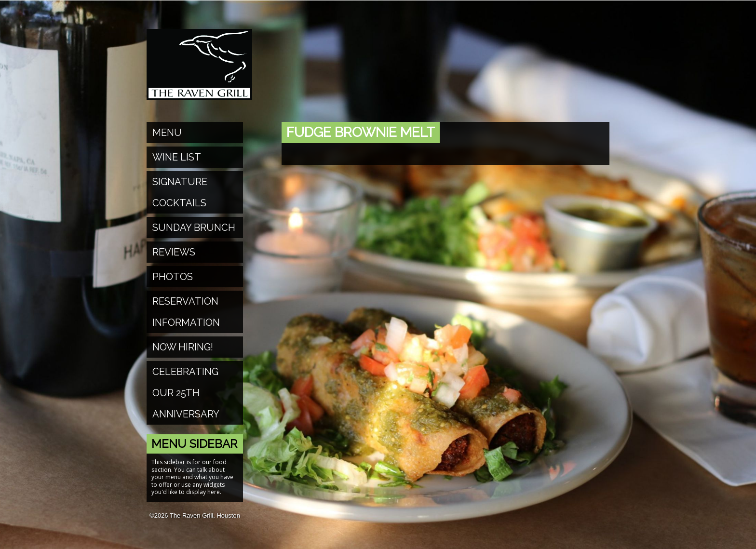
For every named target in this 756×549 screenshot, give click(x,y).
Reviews (174, 252)
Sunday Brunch (194, 228)
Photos (173, 277)
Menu (167, 133)
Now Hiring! (183, 347)
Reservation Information (186, 312)
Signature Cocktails (180, 192)
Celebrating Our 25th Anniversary (186, 393)
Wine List (177, 157)
